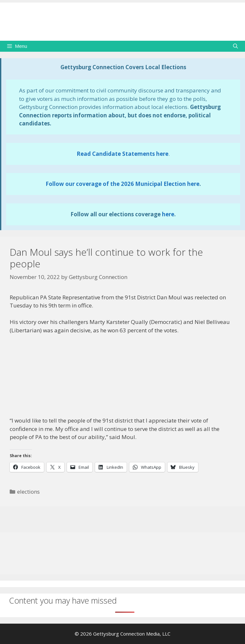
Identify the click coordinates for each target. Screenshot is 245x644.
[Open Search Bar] (235, 46)
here (168, 214)
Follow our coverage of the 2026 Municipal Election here (122, 184)
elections (28, 492)
